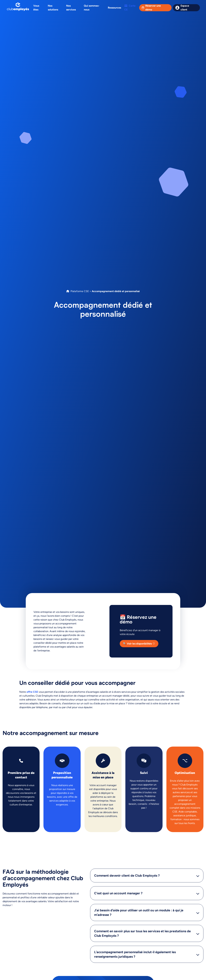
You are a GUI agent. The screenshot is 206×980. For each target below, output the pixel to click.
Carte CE (130, 8)
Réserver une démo (153, 8)
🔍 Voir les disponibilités (137, 644)
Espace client (185, 8)
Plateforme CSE (80, 291)
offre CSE (32, 692)
